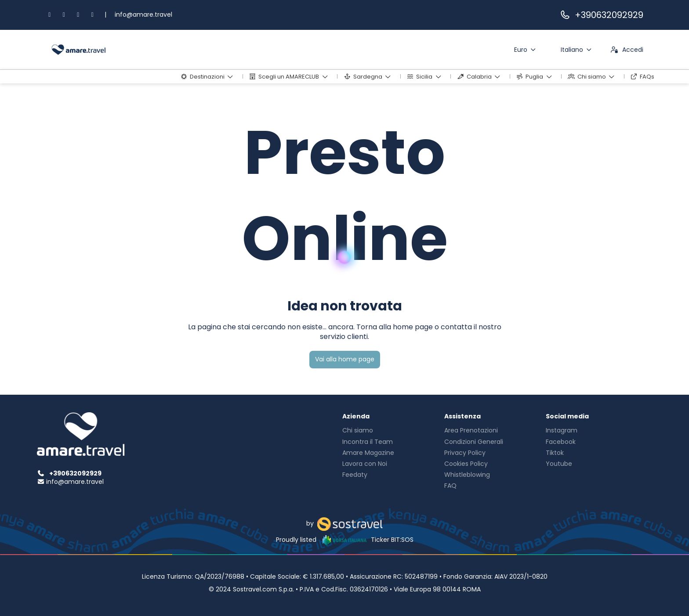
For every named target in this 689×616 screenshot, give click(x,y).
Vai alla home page (345, 359)
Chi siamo (358, 430)
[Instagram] (64, 14)
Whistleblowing (467, 475)
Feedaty (355, 475)
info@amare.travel (143, 14)
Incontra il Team (368, 442)
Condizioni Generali (474, 442)
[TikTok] (78, 14)
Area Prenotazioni (471, 430)
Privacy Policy (465, 453)
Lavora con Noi (365, 464)
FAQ (450, 486)
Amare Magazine (368, 453)
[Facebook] (50, 14)
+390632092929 (601, 15)
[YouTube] (93, 14)
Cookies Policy (466, 464)
